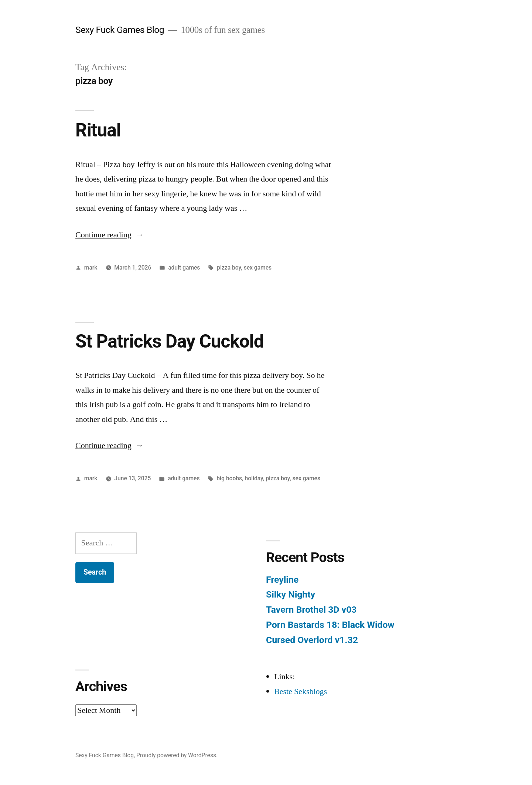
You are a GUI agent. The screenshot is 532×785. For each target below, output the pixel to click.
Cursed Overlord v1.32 (312, 640)
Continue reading (110, 235)
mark (91, 268)
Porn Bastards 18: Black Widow (330, 625)
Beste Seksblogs (301, 691)
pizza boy (229, 268)
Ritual (98, 130)
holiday (254, 478)
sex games (258, 268)
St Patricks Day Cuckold (170, 341)
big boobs (229, 478)
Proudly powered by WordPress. (177, 755)
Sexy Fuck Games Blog (120, 30)
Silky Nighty (291, 594)
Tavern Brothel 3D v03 (311, 610)
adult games (184, 268)
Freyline (282, 580)
